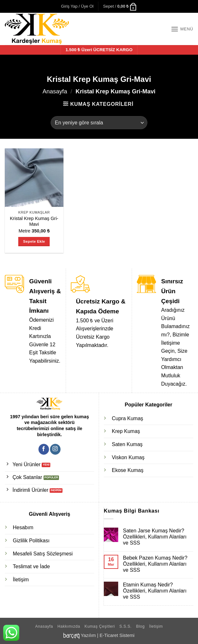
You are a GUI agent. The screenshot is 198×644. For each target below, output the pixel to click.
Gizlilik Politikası (31, 541)
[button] (77, 6)
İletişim (21, 580)
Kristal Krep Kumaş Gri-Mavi (34, 221)
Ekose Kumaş (128, 470)
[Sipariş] (99, 122)
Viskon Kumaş (128, 457)
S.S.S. (126, 626)
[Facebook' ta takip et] (44, 449)
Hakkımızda (69, 626)
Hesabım (23, 527)
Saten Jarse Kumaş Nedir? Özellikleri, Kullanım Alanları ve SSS (155, 537)
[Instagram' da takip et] (55, 449)
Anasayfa (55, 91)
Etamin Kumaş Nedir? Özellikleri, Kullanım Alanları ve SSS (155, 591)
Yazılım (88, 635)
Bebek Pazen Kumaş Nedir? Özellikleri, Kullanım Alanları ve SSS (155, 564)
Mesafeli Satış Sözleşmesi (43, 554)
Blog (140, 626)
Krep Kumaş (126, 431)
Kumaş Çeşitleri (100, 626)
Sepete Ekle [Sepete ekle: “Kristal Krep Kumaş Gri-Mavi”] (34, 241)
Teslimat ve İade (31, 566)
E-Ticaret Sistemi (117, 635)
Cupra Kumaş (128, 418)
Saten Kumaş (127, 444)
